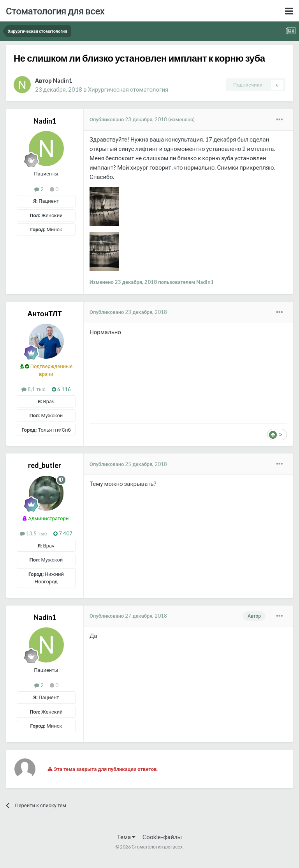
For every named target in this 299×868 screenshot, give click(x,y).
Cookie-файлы (162, 837)
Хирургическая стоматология (128, 89)
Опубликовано (128, 119)
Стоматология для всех (55, 11)
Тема (126, 837)
